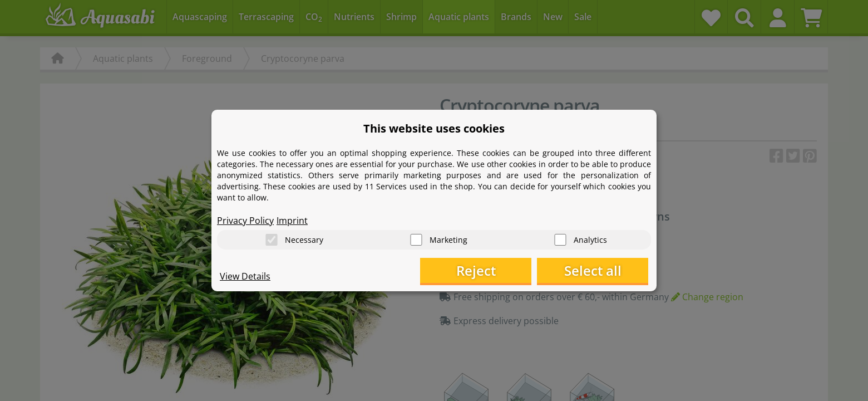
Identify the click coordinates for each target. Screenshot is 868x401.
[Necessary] (272, 240)
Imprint (292, 221)
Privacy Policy (245, 221)
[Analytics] (560, 240)
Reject (476, 270)
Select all (593, 270)
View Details (245, 276)
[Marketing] (416, 240)
